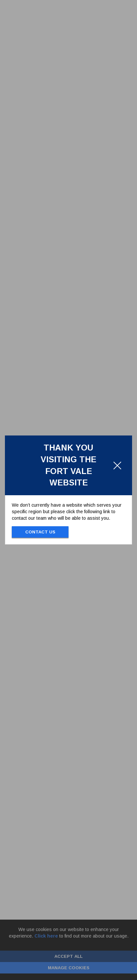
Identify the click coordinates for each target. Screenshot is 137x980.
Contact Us (40, 532)
